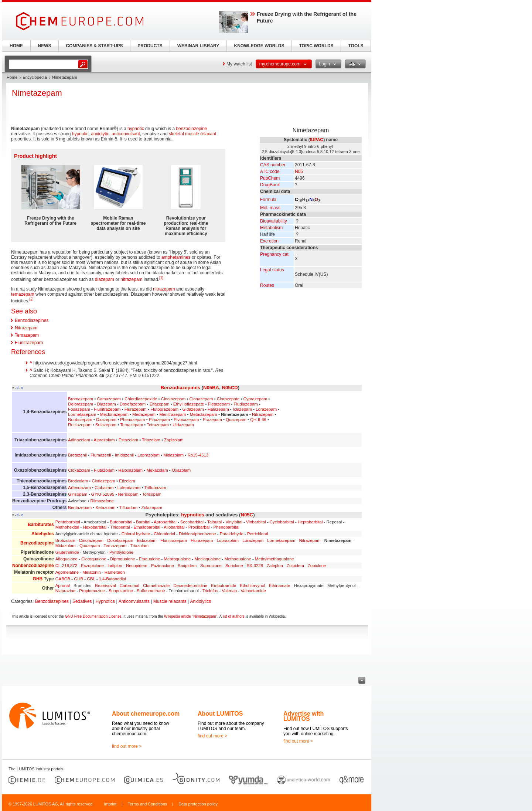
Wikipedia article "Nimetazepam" (191, 616)
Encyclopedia (35, 77)
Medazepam (144, 414)
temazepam (23, 294)
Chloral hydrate (136, 534)
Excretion (269, 241)
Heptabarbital (310, 522)
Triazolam (151, 440)
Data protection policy (198, 804)
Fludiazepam (246, 404)
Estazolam (128, 440)
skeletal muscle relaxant (192, 134)
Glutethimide (67, 552)
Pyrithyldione (121, 552)
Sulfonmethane (151, 591)
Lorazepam (266, 409)
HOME (16, 46)
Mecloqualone (207, 559)
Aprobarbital (165, 522)
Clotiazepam (104, 481)
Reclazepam (80, 425)
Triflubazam (155, 488)
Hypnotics (105, 601)
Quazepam (236, 420)
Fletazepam (219, 404)
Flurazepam (136, 409)
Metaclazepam (204, 414)
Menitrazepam (173, 414)
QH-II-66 (258, 420)
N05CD (230, 388)
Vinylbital (234, 522)
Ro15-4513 (198, 455)
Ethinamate (280, 586)
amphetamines (176, 257)
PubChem (270, 178)
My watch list (239, 64)
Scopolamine (121, 591)
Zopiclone (317, 566)
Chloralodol (164, 534)
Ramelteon (115, 572)
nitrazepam (131, 279)
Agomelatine (67, 572)
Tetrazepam (158, 425)
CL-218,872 (66, 566)
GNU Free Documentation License (93, 616)
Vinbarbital (256, 522)
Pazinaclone (163, 566)
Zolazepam (152, 508)
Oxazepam (106, 420)
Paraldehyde (232, 534)
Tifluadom (129, 508)
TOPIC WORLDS (316, 46)
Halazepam (218, 409)
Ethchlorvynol (252, 586)
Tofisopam (152, 494)
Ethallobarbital (147, 527)
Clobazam (104, 488)
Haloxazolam (130, 470)
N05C (247, 515)
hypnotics (192, 515)
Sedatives (82, 601)
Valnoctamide (253, 591)
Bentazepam (80, 508)
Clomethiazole (156, 586)
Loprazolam (149, 455)
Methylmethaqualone (274, 559)
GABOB (63, 579)
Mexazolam (157, 470)
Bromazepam (81, 399)
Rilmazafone (102, 501)
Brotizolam (78, 481)
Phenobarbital (226, 527)
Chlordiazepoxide (141, 399)
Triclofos (210, 591)
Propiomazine (92, 591)
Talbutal (214, 522)
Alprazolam (104, 440)
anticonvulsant (126, 134)
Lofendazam (129, 488)
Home (12, 77)
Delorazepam (81, 404)
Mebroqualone (178, 559)
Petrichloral (258, 534)
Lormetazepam (82, 414)
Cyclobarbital (282, 522)
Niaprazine (65, 591)
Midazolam (173, 455)
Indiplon (115, 566)
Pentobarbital (68, 522)
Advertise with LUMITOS (303, 716)
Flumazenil (101, 455)
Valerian (230, 591)
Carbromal (129, 586)
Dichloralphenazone (197, 534)
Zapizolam (174, 440)
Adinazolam (79, 440)
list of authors (233, 616)
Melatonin (91, 572)
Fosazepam (79, 409)
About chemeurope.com (146, 714)
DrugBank (270, 185)
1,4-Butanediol (112, 579)
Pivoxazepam (186, 420)
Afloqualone (66, 559)
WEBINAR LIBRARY (198, 46)
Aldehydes (43, 534)
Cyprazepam (255, 399)
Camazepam (109, 399)
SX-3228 (255, 566)
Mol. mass (270, 208)
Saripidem (187, 566)
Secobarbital (192, 522)
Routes (267, 285)
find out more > (127, 746)
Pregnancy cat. (275, 254)
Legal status (272, 270)
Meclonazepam (114, 414)
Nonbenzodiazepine (33, 566)
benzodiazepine (191, 129)
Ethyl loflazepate (189, 404)
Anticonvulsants (134, 601)
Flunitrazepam (29, 343)
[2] (31, 299)
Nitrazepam (26, 328)
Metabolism (271, 228)
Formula (268, 200)
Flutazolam (104, 470)
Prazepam (212, 420)
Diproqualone (123, 559)
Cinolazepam (173, 399)
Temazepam (27, 335)
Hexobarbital (95, 527)
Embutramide (224, 586)
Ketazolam (106, 508)
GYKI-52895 (103, 494)
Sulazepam (106, 425)
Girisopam (78, 494)
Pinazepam (159, 420)
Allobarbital (174, 527)
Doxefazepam (133, 404)
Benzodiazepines (32, 320)
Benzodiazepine (37, 543)
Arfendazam (79, 488)
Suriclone (234, 566)
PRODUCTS (150, 46)
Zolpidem (295, 566)
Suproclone (211, 566)
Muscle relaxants (170, 601)
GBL (91, 579)
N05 (299, 172)
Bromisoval (105, 586)
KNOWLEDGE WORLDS (259, 46)
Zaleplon (275, 566)
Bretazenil (77, 455)
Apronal (63, 586)
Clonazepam (201, 399)
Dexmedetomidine (190, 586)
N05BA (211, 388)
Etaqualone (150, 559)
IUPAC (317, 140)
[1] (161, 278)
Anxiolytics (201, 601)
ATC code (270, 172)
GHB (38, 579)
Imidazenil (124, 455)
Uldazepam (183, 425)
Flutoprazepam (164, 409)
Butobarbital (121, 522)
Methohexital (67, 527)
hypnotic (136, 129)
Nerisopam (128, 494)
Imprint (110, 804)
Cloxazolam (79, 470)
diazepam (105, 279)
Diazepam (106, 404)
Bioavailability (274, 221)
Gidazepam (193, 409)
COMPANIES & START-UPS (94, 46)
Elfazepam (160, 404)
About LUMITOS (220, 714)
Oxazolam (181, 470)
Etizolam (127, 481)
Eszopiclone (92, 566)
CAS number (273, 165)
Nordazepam (80, 420)
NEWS (45, 46)
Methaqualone (238, 559)
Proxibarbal (199, 527)
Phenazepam (132, 420)
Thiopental (120, 527)
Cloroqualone (94, 559)
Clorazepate (228, 399)
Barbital (143, 522)
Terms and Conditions (147, 804)
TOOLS (356, 46)
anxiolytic (100, 134)
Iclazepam (242, 409)
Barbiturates (41, 525)
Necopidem (137, 566)
